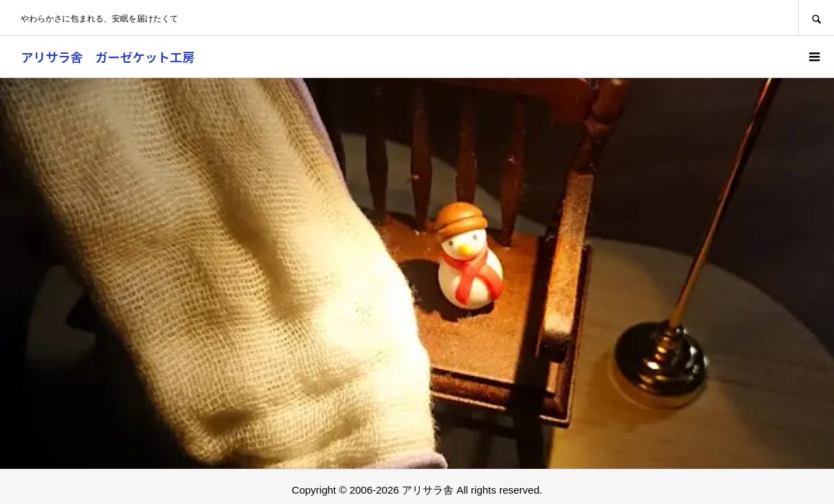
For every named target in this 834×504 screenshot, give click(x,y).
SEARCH (816, 18)
